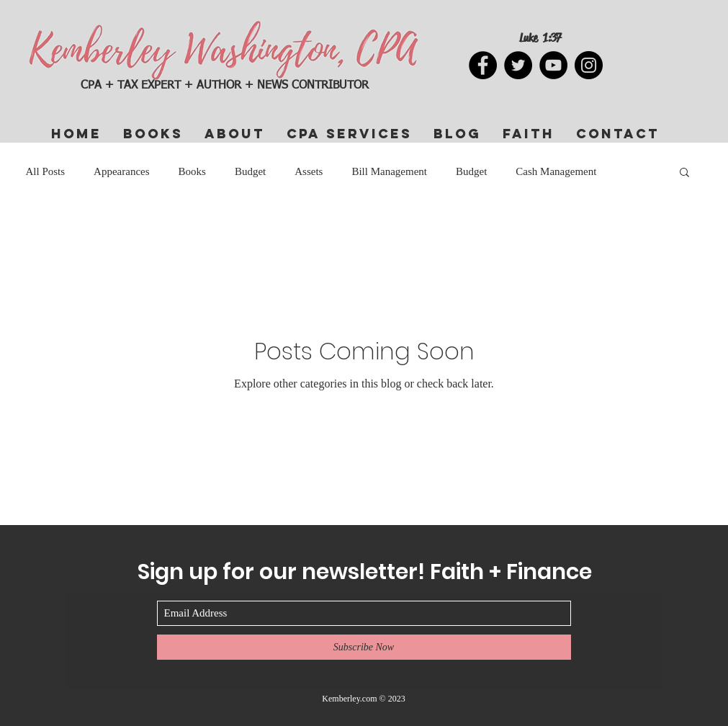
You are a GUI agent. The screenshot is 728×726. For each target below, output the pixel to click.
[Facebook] (483, 65)
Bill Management (389, 171)
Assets (309, 171)
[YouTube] (553, 65)
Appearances (121, 171)
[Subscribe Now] (364, 647)
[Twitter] (518, 65)
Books (192, 171)
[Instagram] (589, 65)
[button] (684, 173)
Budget (250, 171)
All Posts (46, 171)
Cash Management (556, 171)
